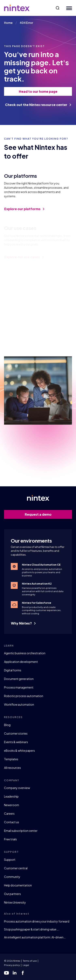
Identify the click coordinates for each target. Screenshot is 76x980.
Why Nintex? (23, 623)
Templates (11, 759)
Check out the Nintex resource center (38, 105)
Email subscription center (21, 831)
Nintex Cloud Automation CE (41, 565)
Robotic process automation (24, 696)
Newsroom (12, 805)
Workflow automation (19, 704)
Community (12, 877)
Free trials (10, 839)
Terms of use (30, 961)
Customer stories (16, 733)
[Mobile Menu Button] (68, 8)
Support (10, 860)
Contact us (12, 822)
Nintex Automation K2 (37, 584)
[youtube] (6, 973)
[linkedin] (15, 973)
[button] (58, 8)
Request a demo (46, 514)
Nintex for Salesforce (37, 603)
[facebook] (23, 973)
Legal (26, 965)
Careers (9, 813)
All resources (12, 768)
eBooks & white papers (19, 750)
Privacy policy (12, 965)
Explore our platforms (24, 212)
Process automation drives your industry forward (37, 921)
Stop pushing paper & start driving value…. (32, 929)
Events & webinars (16, 742)
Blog (7, 725)
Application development (21, 662)
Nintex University (15, 902)
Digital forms (13, 670)
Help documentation (18, 885)
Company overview (17, 788)
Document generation (19, 679)
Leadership (11, 796)
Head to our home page (43, 91)
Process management (19, 687)
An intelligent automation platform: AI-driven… (35, 937)
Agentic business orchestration (25, 653)
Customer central (16, 868)
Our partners (12, 894)
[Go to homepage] (17, 8)
